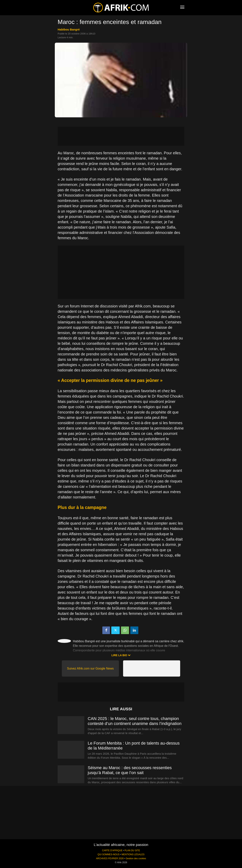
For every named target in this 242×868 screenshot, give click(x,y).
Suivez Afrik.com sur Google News (90, 668)
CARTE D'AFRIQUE (112, 850)
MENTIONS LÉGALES (133, 854)
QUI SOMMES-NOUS (109, 854)
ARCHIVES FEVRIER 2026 (110, 858)
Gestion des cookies (136, 858)
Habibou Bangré (69, 29)
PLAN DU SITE (132, 850)
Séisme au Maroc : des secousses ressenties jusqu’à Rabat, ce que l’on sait (130, 770)
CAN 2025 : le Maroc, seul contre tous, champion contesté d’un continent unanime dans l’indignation (135, 721)
